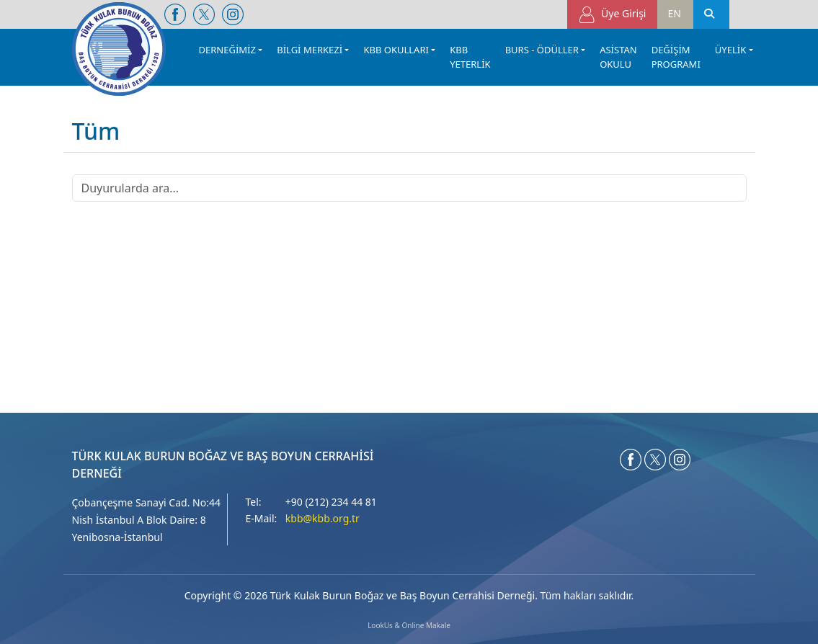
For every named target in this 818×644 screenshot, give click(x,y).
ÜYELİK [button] (730, 50)
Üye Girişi (612, 15)
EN (675, 13)
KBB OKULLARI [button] (396, 50)
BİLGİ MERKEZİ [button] (310, 50)
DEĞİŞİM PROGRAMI (676, 57)
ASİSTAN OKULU (618, 57)
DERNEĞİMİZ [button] (227, 50)
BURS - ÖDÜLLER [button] (542, 50)
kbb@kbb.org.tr (323, 518)
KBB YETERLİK (470, 57)
